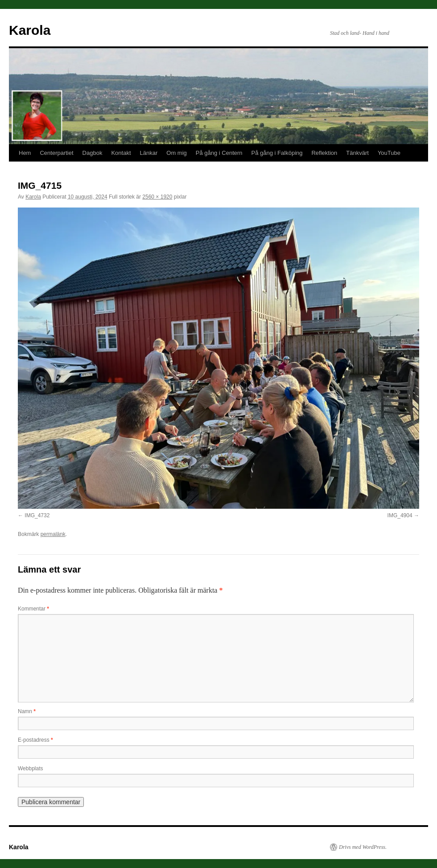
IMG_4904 (400, 515)
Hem (25, 153)
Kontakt (121, 153)
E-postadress (35, 740)
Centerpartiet (56, 153)
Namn (27, 711)
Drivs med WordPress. (363, 847)
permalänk (53, 534)
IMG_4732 (37, 515)
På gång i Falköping (277, 153)
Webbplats (30, 768)
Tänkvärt (357, 153)
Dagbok (93, 153)
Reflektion (324, 153)
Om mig (177, 153)
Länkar (149, 153)
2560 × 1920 (157, 197)
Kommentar (33, 609)
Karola (30, 30)
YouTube (389, 153)
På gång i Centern (219, 153)
